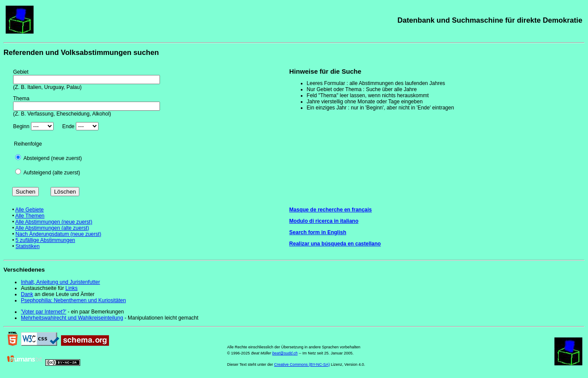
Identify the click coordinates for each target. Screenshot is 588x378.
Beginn (21, 126)
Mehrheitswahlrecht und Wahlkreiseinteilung (72, 318)
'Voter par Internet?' (44, 312)
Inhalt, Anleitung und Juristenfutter (60, 282)
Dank (27, 294)
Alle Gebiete (29, 210)
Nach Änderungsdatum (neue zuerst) (59, 234)
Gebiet (21, 72)
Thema (21, 99)
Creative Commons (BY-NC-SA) (302, 364)
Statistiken (28, 246)
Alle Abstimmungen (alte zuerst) (52, 228)
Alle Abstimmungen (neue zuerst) (54, 222)
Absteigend (37, 158)
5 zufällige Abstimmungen (46, 240)
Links (71, 288)
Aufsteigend (37, 173)
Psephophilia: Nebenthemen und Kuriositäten (73, 300)
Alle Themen (30, 216)
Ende (68, 126)
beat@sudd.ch (285, 353)
